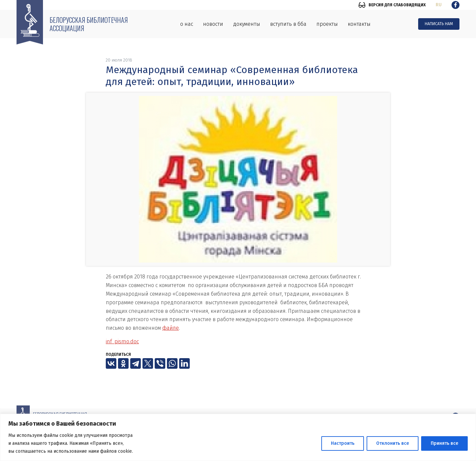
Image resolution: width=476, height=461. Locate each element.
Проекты (327, 24)
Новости (213, 24)
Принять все (444, 443)
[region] (238, 437)
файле (171, 328)
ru (439, 5)
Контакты (359, 24)
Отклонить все (393, 443)
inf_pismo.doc (122, 341)
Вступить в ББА (288, 24)
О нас (187, 24)
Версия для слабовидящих (397, 5)
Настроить (343, 443)
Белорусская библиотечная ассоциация (89, 24)
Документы (247, 24)
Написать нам (439, 24)
